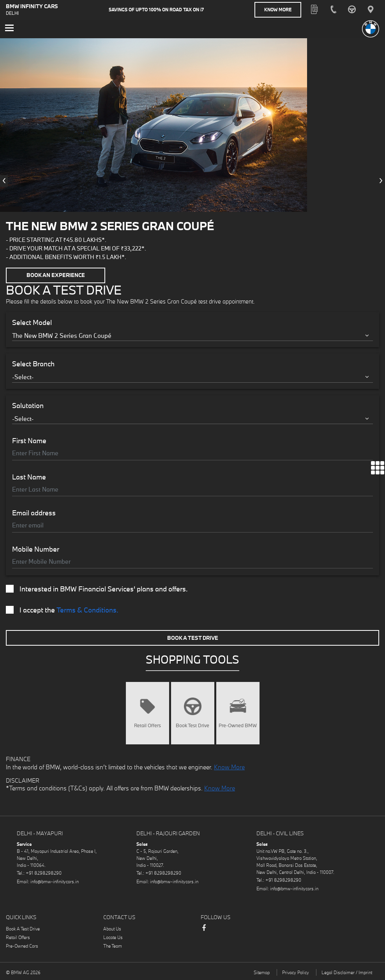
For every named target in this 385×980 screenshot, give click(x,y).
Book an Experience (56, 275)
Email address (34, 513)
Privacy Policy (296, 972)
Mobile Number (36, 549)
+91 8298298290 (44, 873)
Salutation (28, 405)
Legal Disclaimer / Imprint (347, 972)
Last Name (29, 476)
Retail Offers (18, 937)
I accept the (62, 610)
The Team (113, 945)
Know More (278, 10)
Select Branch (33, 364)
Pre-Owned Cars (22, 945)
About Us (112, 928)
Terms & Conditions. (87, 610)
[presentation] (4, 181)
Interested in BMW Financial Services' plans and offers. (97, 589)
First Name (29, 440)
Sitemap (262, 972)
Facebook (204, 931)
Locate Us (113, 937)
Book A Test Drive (193, 637)
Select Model (32, 322)
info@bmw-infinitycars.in (55, 881)
